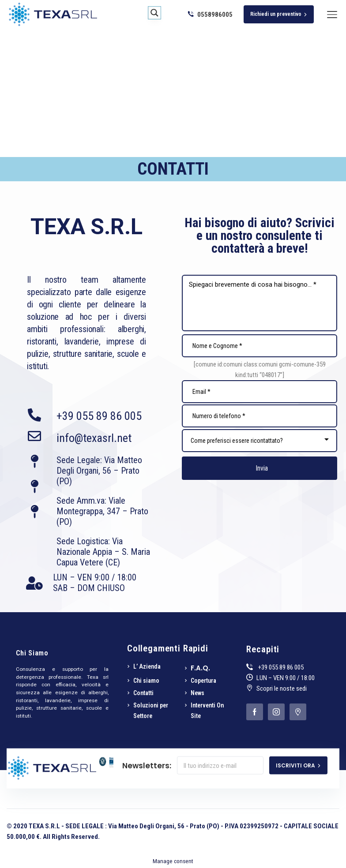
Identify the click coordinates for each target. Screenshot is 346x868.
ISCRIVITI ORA (298, 765)
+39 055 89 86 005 (99, 416)
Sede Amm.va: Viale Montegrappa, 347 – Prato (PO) (102, 511)
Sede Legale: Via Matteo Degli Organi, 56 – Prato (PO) (99, 471)
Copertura (203, 681)
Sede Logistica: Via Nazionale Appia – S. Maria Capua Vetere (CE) (103, 552)
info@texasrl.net (94, 438)
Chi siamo (146, 681)
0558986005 (210, 15)
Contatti (143, 693)
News (197, 693)
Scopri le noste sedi (282, 688)
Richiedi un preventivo (279, 14)
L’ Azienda (147, 666)
